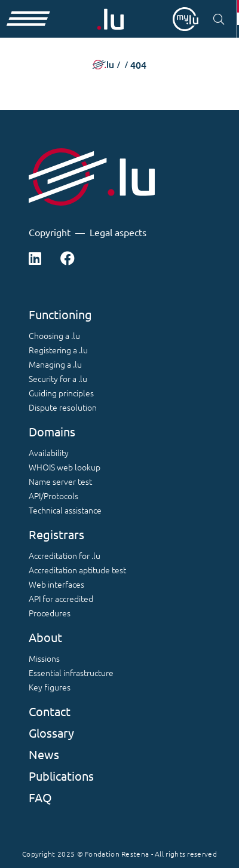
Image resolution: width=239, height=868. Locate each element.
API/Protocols (53, 496)
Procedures (50, 613)
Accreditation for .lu (65, 555)
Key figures (50, 687)
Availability (49, 453)
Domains (52, 431)
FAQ (40, 797)
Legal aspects (118, 232)
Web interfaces (56, 584)
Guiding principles (61, 393)
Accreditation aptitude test (77, 570)
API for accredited (61, 598)
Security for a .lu (58, 378)
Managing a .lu (55, 364)
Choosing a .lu (54, 335)
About (45, 637)
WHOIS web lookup (65, 467)
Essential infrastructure (71, 673)
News (44, 754)
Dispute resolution (63, 407)
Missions (44, 658)
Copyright (50, 232)
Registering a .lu (58, 350)
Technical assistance (65, 510)
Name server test (60, 481)
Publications (61, 776)
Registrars (56, 534)
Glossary (51, 733)
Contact (50, 711)
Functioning (60, 314)
